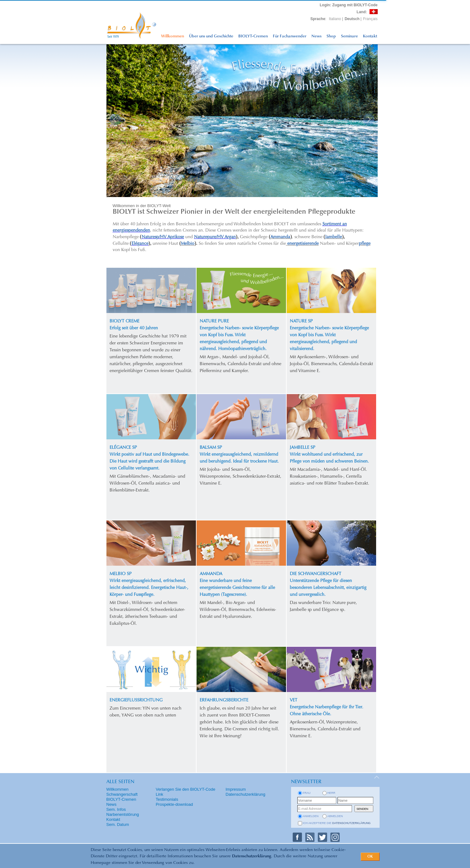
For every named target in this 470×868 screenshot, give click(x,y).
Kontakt (370, 36)
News (316, 36)
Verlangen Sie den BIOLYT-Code (186, 789)
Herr (332, 793)
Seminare (349, 36)
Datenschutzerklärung (252, 856)
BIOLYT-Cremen (253, 36)
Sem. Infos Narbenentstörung (123, 812)
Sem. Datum (118, 824)
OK (370, 857)
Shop (331, 36)
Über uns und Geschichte (211, 36)
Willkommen (173, 36)
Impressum (236, 789)
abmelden (335, 816)
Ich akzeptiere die (337, 823)
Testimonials (167, 799)
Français (370, 19)
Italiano (335, 19)
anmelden (311, 816)
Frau (307, 793)
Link (159, 794)
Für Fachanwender (290, 36)
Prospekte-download (174, 804)
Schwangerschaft (122, 794)
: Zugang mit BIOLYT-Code (348, 5)
